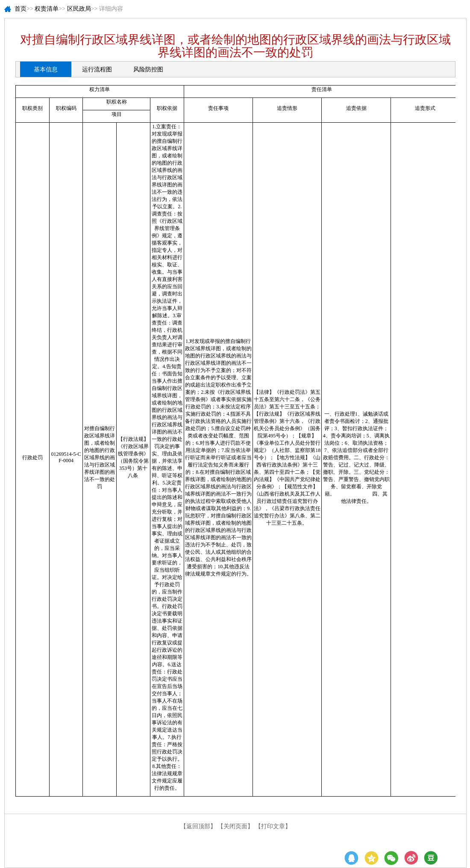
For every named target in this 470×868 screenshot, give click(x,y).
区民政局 (79, 9)
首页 (21, 9)
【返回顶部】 (198, 826)
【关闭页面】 (235, 826)
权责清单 (47, 9)
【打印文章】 (273, 826)
